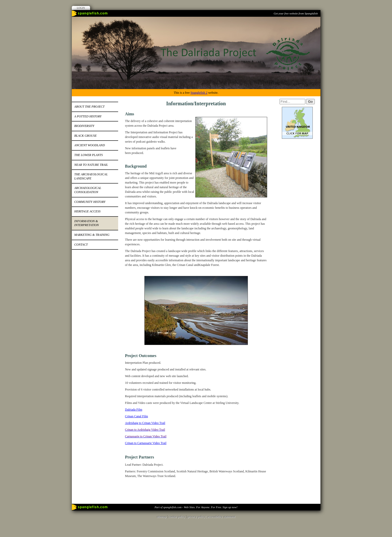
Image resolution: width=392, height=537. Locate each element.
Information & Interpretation (87, 223)
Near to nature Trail (91, 165)
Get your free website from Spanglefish (296, 13)
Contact (81, 245)
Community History (90, 202)
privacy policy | (197, 517)
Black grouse (86, 136)
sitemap (162, 517)
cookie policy (177, 517)
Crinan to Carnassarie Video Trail (146, 443)
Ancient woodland (90, 145)
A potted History (88, 116)
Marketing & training (92, 235)
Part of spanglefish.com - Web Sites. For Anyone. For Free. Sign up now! (196, 507)
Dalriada (130, 410)
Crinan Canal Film (137, 416)
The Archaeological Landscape (91, 176)
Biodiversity (84, 126)
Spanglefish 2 (199, 93)
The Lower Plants (89, 155)
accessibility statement (221, 517)
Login (81, 8)
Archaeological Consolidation (88, 190)
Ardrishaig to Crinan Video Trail (145, 423)
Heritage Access (88, 211)
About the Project (90, 107)
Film (139, 410)
